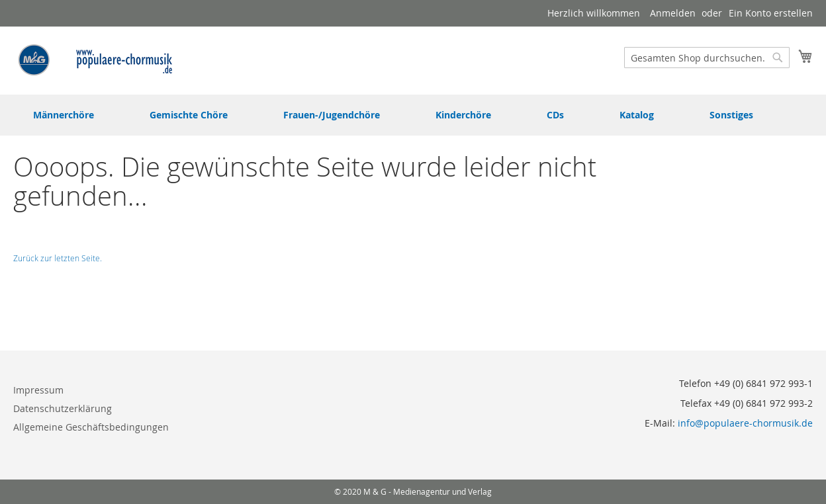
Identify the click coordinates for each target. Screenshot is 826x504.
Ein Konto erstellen (771, 13)
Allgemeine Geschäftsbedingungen (91, 427)
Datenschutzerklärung (63, 408)
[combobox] (707, 58)
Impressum (38, 390)
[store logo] (96, 60)
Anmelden (673, 13)
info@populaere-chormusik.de (745, 423)
